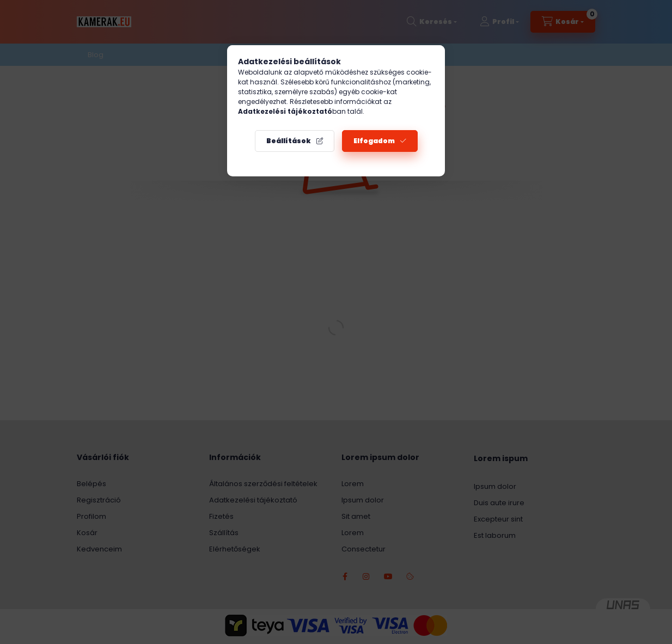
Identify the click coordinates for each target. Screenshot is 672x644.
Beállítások (289, 141)
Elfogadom (374, 141)
